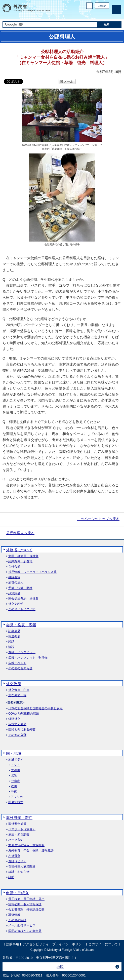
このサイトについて (22, 609)
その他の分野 (17, 735)
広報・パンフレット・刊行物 (28, 658)
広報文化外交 (17, 724)
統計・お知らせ (19, 872)
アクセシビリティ (36, 944)
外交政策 (14, 684)
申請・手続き (17, 893)
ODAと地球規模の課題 (24, 714)
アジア (15, 765)
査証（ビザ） (17, 861)
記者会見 (14, 631)
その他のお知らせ (20, 668)
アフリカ (17, 797)
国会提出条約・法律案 (23, 599)
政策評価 (14, 593)
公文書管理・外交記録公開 (26, 910)
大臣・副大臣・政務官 (23, 556)
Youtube (106, 14)
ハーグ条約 (16, 840)
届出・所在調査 (19, 835)
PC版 (89, 6)
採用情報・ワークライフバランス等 (32, 572)
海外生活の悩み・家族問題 (26, 845)
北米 (14, 776)
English (102, 6)
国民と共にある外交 (22, 730)
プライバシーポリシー (69, 944)
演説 (11, 647)
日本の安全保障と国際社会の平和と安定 (35, 708)
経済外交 (14, 719)
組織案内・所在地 (20, 561)
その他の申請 (17, 920)
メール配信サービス (22, 926)
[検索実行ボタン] (110, 25)
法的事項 (13, 944)
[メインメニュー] (116, 10)
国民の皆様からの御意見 (25, 931)
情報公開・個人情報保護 (25, 904)
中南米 (15, 781)
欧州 (14, 786)
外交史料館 (16, 604)
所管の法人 (16, 583)
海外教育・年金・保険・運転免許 (31, 851)
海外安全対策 (17, 824)
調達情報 (14, 915)
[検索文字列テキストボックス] (50, 25)
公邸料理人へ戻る (20, 533)
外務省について (19, 550)
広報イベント (17, 663)
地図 (60, 967)
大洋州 (15, 770)
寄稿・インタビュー (22, 652)
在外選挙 (14, 856)
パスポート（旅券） (22, 829)
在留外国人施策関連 (22, 867)
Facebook (93, 14)
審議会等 (14, 577)
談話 (11, 642)
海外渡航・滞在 (19, 818)
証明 (11, 877)
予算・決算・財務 (20, 588)
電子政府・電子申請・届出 (26, 899)
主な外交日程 (17, 695)
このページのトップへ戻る (98, 519)
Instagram (100, 14)
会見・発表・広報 (21, 625)
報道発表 (14, 636)
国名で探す (16, 802)
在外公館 (14, 567)
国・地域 (14, 753)
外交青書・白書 (19, 690)
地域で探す (16, 760)
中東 (14, 792)
